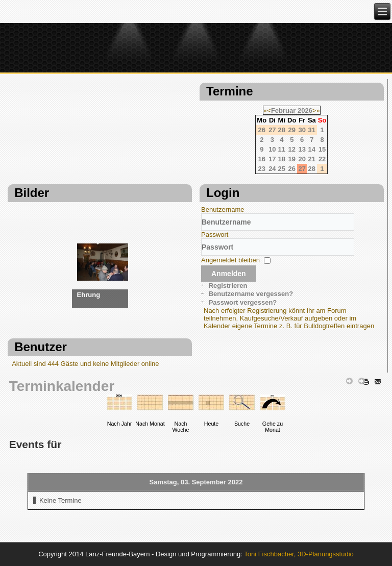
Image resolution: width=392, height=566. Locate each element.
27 (302, 169)
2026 (305, 110)
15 (322, 149)
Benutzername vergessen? (251, 294)
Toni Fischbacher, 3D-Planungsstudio (299, 554)
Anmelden (229, 274)
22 (322, 159)
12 (292, 149)
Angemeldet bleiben (230, 260)
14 (312, 149)
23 (262, 169)
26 (292, 169)
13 (302, 149)
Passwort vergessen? (243, 302)
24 (272, 169)
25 (282, 169)
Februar (283, 110)
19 (292, 159)
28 (312, 169)
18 (282, 159)
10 (272, 149)
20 (302, 159)
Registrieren (228, 286)
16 (262, 159)
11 (282, 149)
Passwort (215, 235)
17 (272, 159)
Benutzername (223, 210)
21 (312, 159)
